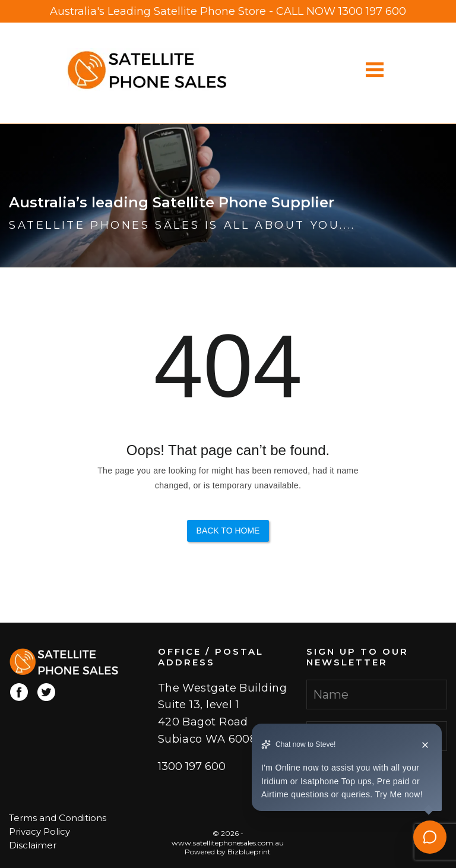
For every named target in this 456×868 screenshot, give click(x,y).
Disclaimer (33, 845)
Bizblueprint (249, 852)
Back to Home (228, 531)
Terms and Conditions (58, 818)
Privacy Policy (39, 831)
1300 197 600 (372, 11)
